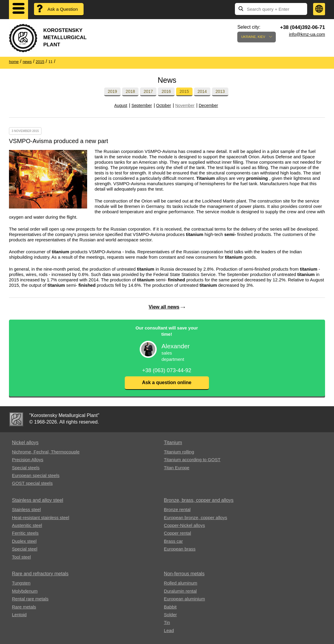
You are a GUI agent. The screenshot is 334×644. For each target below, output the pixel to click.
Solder (170, 615)
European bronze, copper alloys (196, 517)
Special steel (25, 549)
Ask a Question (63, 9)
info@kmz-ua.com (307, 34)
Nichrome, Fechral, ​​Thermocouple (46, 452)
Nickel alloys (25, 443)
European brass (180, 549)
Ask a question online (167, 382)
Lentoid (19, 615)
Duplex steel (24, 541)
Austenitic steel (27, 525)
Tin (167, 622)
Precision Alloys (28, 460)
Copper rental (177, 533)
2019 (112, 91)
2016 (166, 91)
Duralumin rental (180, 591)
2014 (202, 91)
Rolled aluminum (181, 583)
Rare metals (24, 607)
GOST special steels (32, 483)
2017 (148, 91)
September (141, 105)
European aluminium (184, 599)
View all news (164, 307)
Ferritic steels (25, 533)
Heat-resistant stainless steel (41, 517)
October (164, 105)
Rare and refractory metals (40, 574)
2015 (184, 91)
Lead (169, 630)
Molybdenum (25, 591)
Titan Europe (177, 468)
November (185, 105)
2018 (130, 91)
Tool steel (21, 557)
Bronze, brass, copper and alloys (199, 500)
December (208, 105)
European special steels (36, 475)
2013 (220, 91)
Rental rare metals (30, 599)
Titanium (173, 443)
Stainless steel (26, 509)
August (121, 105)
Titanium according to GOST (192, 460)
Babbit (170, 607)
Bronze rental (177, 509)
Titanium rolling (179, 452)
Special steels (26, 468)
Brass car (173, 541)
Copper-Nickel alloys (184, 525)
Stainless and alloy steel (38, 500)
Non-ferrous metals (184, 574)
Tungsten (21, 583)
